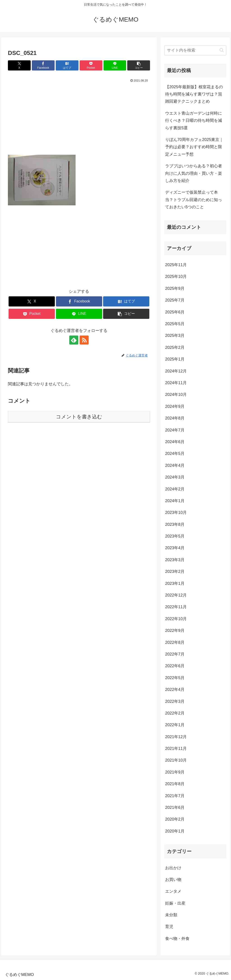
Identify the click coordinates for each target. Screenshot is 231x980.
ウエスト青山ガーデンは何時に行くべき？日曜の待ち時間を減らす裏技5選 (194, 121)
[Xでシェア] (19, 65)
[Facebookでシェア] (43, 65)
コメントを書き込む (79, 417)
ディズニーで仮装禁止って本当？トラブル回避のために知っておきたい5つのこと (194, 200)
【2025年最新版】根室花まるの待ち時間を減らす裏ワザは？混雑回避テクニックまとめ (194, 94)
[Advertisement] (79, 121)
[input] (195, 50)
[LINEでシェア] (115, 65)
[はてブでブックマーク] (67, 65)
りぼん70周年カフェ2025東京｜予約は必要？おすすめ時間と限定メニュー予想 (194, 147)
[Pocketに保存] (91, 65)
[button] (139, 65)
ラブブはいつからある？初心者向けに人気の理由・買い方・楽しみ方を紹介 (194, 173)
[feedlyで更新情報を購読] (74, 340)
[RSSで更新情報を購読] (84, 340)
